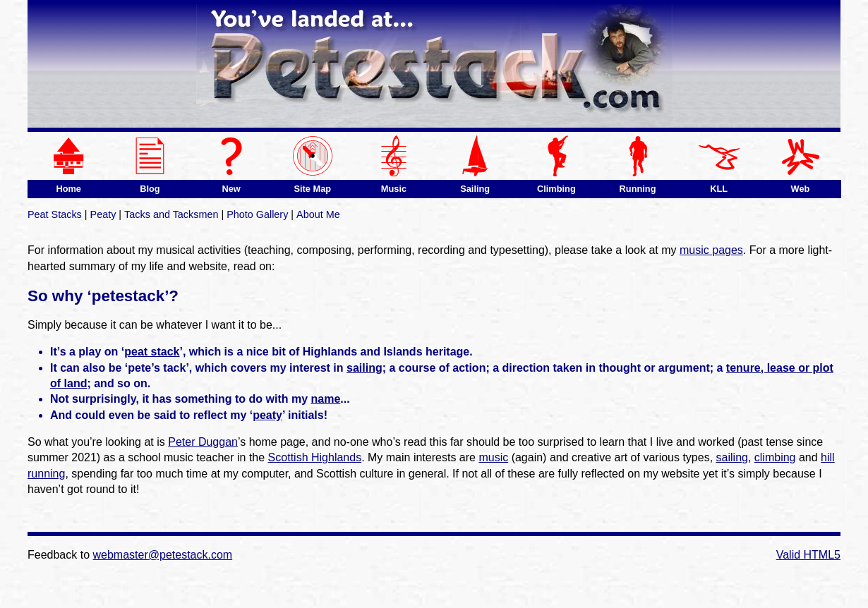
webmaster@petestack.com (163, 555)
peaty (267, 415)
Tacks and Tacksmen (171, 214)
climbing (775, 457)
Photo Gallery (257, 214)
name (326, 399)
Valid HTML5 (808, 555)
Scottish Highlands (315, 457)
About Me (318, 214)
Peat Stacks (55, 214)
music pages (711, 250)
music (493, 457)
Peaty (103, 214)
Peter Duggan (203, 442)
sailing (364, 368)
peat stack (152, 352)
